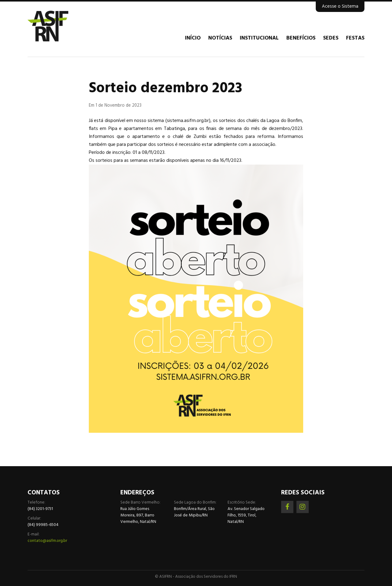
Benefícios (301, 38)
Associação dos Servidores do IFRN (64, 26)
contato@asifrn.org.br (47, 541)
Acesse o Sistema (340, 6)
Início (193, 38)
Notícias (220, 38)
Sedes (331, 38)
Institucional (259, 38)
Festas (355, 38)
